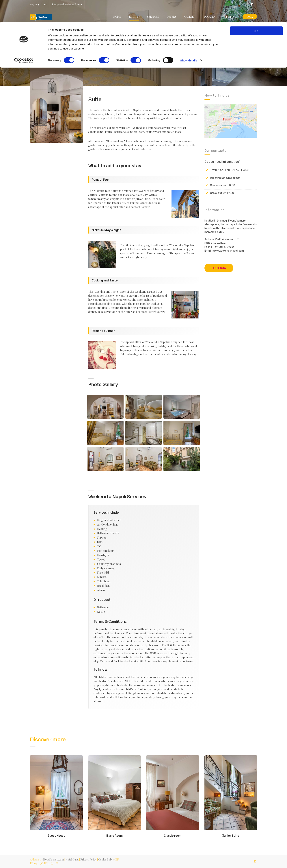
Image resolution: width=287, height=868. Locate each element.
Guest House (56, 836)
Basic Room (114, 836)
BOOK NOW (219, 268)
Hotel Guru (72, 859)
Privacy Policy (88, 859)
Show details (189, 38)
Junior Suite (231, 836)
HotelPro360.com (53, 859)
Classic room (173, 836)
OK (257, 9)
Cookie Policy (106, 859)
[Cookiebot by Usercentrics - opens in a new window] (24, 38)
